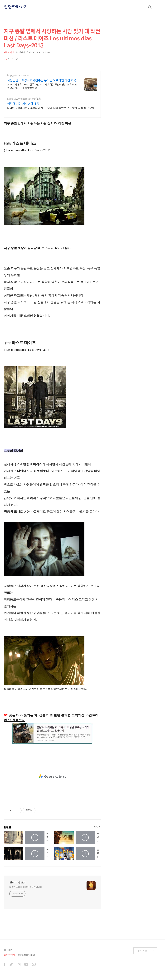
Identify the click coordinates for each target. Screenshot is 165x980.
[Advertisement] (52, 95)
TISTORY (8, 955)
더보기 (97, 833)
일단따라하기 (16, 7)
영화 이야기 (9, 52)
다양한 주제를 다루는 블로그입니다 (26, 892)
